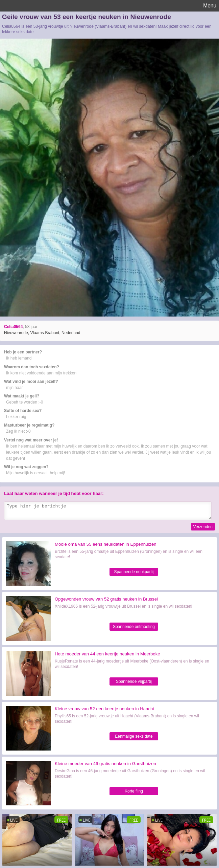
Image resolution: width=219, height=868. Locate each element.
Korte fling (134, 791)
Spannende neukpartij (134, 572)
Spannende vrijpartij (134, 681)
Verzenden (203, 527)
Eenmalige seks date (134, 736)
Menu (210, 6)
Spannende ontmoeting (134, 627)
